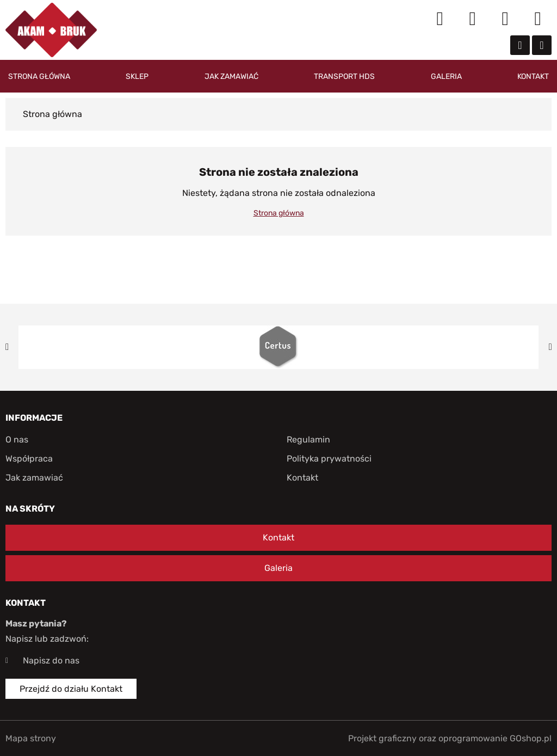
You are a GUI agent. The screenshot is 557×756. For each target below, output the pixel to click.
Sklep (137, 76)
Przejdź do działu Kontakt (71, 689)
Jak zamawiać (231, 76)
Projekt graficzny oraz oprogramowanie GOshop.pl (450, 738)
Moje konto (473, 19)
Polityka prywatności (329, 459)
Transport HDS (344, 76)
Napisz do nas (51, 660)
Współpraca (29, 459)
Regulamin (308, 440)
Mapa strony (31, 738)
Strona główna (39, 76)
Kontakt (533, 76)
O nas (17, 440)
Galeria (446, 76)
